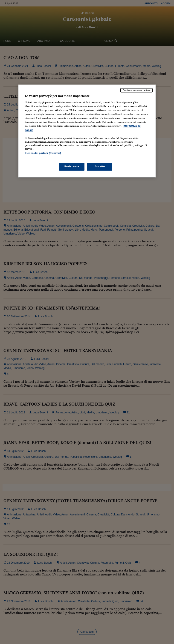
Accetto (100, 166)
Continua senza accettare (136, 90)
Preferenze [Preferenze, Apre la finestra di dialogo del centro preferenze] (72, 166)
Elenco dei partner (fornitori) (43, 153)
